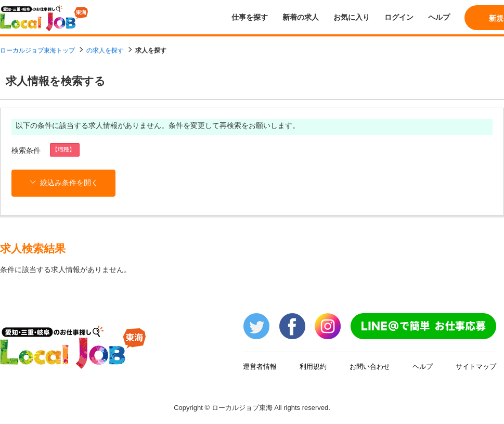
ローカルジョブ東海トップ (37, 50)
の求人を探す (105, 50)
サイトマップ (476, 367)
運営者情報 (260, 367)
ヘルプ (439, 17)
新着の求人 (301, 17)
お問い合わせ (370, 367)
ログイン (399, 17)
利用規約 (313, 367)
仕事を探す (250, 17)
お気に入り (352, 17)
